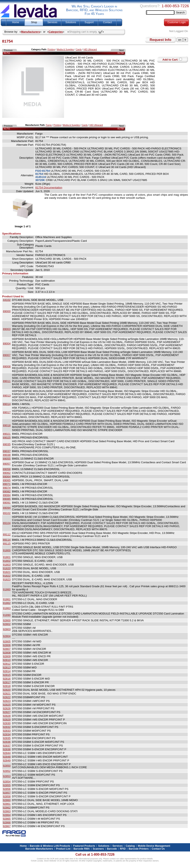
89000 (7, 311)
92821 (7, 694)
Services (52, 22)
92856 (7, 789)
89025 (7, 438)
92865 (7, 819)
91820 (7, 568)
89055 (7, 459)
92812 (7, 664)
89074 (7, 488)
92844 (7, 753)
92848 (7, 757)
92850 (7, 766)
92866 (7, 822)
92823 (7, 701)
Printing (51, 49)
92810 (7, 660)
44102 (7, 300)
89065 (7, 480)
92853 (7, 776)
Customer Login (177, 22)
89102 (7, 513)
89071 (7, 484)
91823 (7, 579)
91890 (7, 615)
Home (16, 22)
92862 (7, 808)
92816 (7, 679)
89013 (7, 396)
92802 (7, 624)
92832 (7, 727)
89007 (7, 355)
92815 (7, 675)
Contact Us (158, 849)
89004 (7, 344)
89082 (7, 491)
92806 (7, 645)
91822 (7, 576)
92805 (7, 641)
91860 (7, 589)
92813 (7, 667)
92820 (7, 690)
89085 (7, 499)
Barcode (112, 849)
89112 (7, 534)
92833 (7, 731)
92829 (7, 720)
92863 (7, 811)
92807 (7, 649)
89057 (7, 464)
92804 (7, 636)
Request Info (161, 40)
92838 (7, 749)
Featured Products (84, 846)
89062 (7, 473)
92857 (7, 793)
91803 (7, 565)
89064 (7, 477)
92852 (7, 771)
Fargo (49, 125)
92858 (7, 796)
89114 (7, 540)
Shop (34, 22)
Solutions (71, 22)
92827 (7, 712)
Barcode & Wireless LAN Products (50, 846)
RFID (123, 849)
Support (89, 22)
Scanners (98, 849)
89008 (7, 366)
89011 (7, 381)
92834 (7, 734)
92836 (7, 742)
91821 (7, 572)
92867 (7, 826)
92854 (7, 782)
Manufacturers (31, 32)
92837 (7, 746)
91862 (7, 603)
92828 (7, 716)
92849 (7, 760)
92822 (7, 697)
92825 (7, 705)
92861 (7, 804)
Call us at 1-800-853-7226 (95, 854)
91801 (7, 557)
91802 (7, 561)
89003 (7, 329)
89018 (7, 425)
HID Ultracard (90, 49)
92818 (7, 686)
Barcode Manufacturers (39, 849)
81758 (121, 53)
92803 (7, 629)
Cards (79, 49)
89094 (7, 508)
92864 (7, 815)
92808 (7, 653)
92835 (7, 738)
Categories (56, 32)
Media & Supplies (65, 49)
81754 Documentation (49, 188)
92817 (7, 682)
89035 (7, 444)
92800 (7, 620)
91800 (7, 550)
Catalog (130, 846)
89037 (7, 451)
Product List (63, 849)
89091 (7, 503)
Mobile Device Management (154, 846)
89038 (7, 455)
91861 (7, 599)
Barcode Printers (139, 849)
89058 (7, 469)
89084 (7, 495)
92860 (7, 800)
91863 (7, 608)
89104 (7, 523)
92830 (7, 723)
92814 (7, 671)
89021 (7, 434)
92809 (7, 656)
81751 (7, 53)
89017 (7, 412)
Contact (107, 22)
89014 (7, 404)
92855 (7, 785)
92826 (7, 708)
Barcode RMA (82, 849)
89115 (7, 544)
